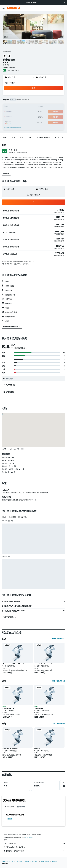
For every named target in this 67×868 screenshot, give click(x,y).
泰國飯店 (27, 862)
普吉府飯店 (35, 862)
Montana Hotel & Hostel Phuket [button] (13, 664)
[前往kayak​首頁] (14, 8)
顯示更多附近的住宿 (59, 639)
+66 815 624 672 (9, 67)
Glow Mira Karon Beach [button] (10, 749)
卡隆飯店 (9, 819)
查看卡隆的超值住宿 (59, 681)
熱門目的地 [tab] (21, 807)
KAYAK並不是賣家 (35, 843)
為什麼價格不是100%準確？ (35, 851)
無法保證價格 (29, 837)
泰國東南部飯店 (45, 862)
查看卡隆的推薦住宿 (59, 723)
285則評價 (15, 70)
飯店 (13, 862)
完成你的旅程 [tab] (9, 807)
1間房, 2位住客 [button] (10, 83)
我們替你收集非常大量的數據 (35, 847)
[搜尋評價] (35, 379)
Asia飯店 (20, 862)
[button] (65, 2)
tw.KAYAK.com (6, 862)
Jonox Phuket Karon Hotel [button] (43, 664)
